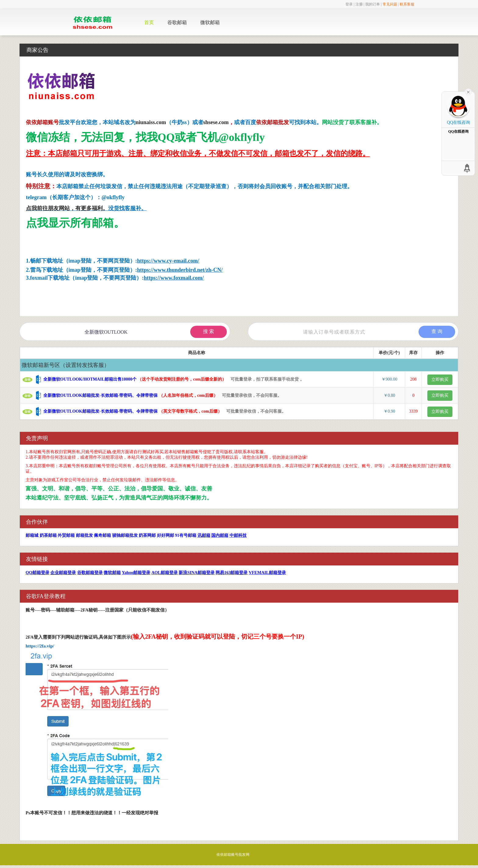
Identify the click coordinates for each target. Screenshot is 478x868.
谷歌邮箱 (177, 22)
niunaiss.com (151, 122)
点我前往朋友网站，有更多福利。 (67, 208)
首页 (149, 22)
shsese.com (216, 122)
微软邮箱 (210, 22)
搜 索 (209, 331)
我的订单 (373, 4)
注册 (359, 4)
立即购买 (440, 380)
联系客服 (407, 4)
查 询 (437, 331)
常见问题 (390, 4)
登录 (349, 4)
